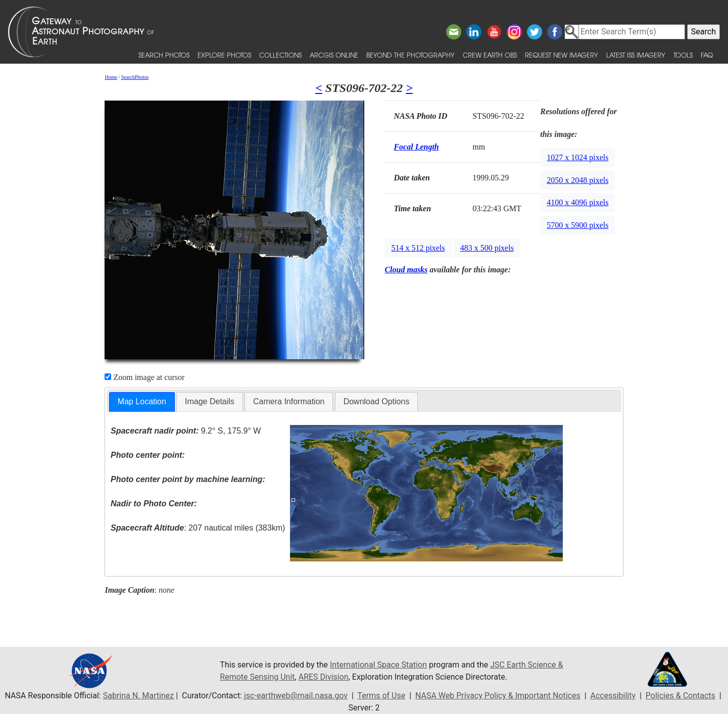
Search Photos (164, 55)
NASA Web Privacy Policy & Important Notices (498, 696)
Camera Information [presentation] (289, 401)
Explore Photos (224, 55)
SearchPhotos (135, 77)
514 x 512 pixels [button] (418, 248)
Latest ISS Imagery (636, 55)
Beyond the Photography (410, 55)
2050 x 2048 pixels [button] (577, 180)
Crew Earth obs (490, 55)
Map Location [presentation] (142, 401)
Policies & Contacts (681, 696)
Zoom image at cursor (144, 377)
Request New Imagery (562, 55)
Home (111, 77)
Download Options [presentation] (377, 401)
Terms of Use (381, 696)
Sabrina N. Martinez (138, 696)
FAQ (707, 55)
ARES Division (324, 677)
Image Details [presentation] (210, 401)
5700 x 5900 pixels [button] (577, 225)
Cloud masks (406, 270)
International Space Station (378, 665)
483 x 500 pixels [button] (487, 248)
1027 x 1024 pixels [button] (577, 157)
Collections (280, 55)
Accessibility (613, 696)
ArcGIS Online (334, 55)
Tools (683, 55)
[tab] (142, 402)
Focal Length (416, 147)
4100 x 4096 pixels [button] (577, 202)
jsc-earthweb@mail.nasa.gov (296, 696)
